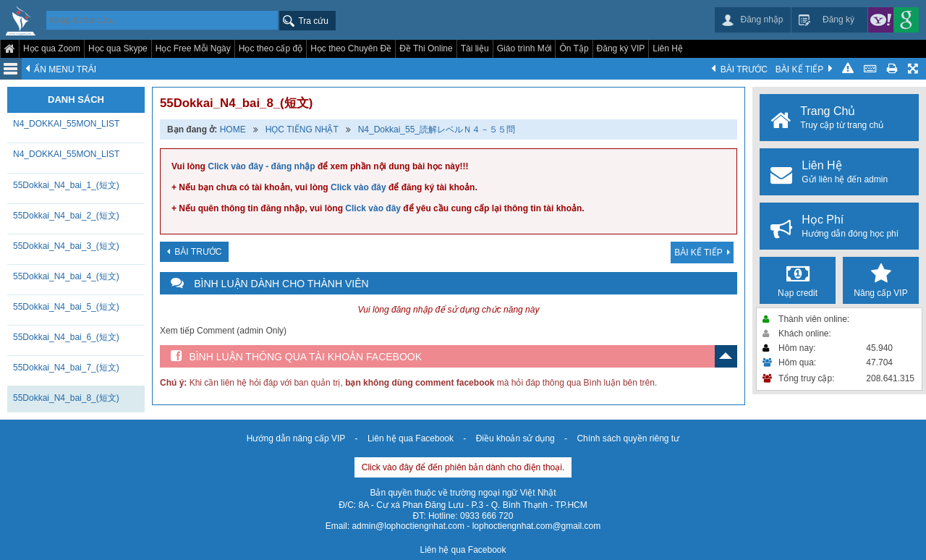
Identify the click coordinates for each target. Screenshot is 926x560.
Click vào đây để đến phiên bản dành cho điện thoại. (463, 467)
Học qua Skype (118, 48)
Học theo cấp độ (271, 48)
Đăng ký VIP (621, 48)
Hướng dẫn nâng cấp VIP (296, 438)
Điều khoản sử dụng (515, 438)
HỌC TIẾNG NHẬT (302, 130)
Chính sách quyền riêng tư (628, 438)
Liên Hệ (668, 48)
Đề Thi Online (426, 48)
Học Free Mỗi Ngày (193, 48)
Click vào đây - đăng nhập (261, 166)
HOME (233, 130)
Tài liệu (475, 48)
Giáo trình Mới (524, 48)
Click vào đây (358, 187)
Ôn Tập (574, 48)
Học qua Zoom (52, 48)
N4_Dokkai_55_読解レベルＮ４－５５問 (437, 130)
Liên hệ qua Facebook (411, 438)
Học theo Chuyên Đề (351, 48)
